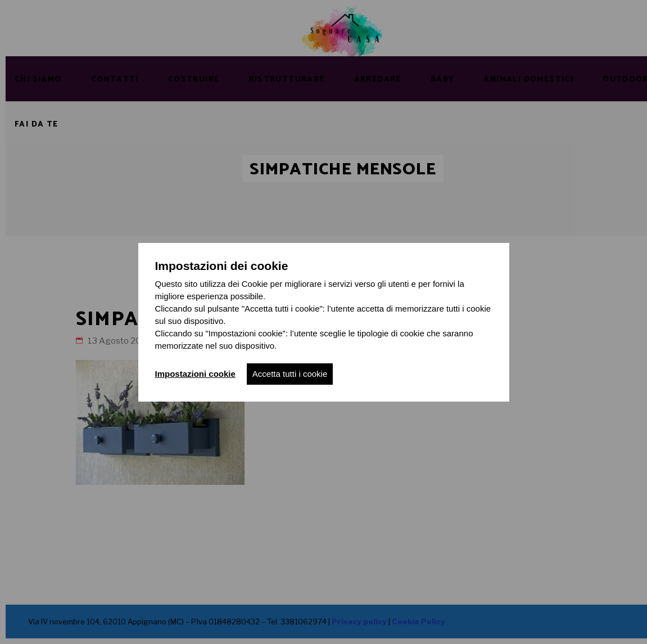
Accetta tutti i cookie (290, 374)
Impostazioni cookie (195, 374)
